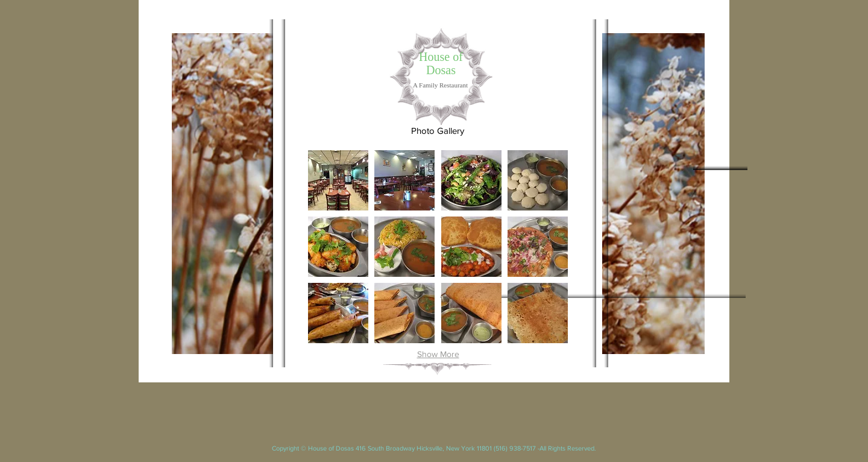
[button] (338, 180)
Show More (438, 354)
